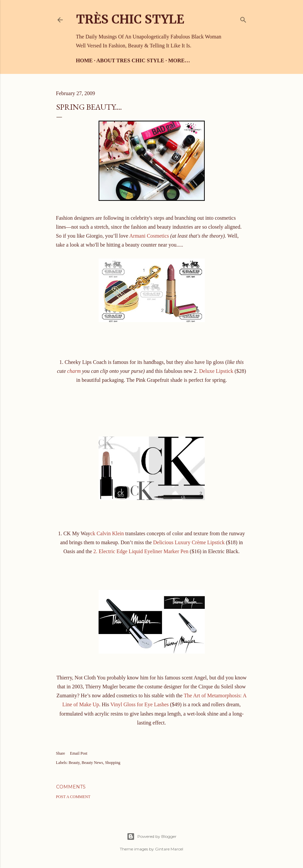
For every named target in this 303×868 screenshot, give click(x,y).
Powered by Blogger (152, 837)
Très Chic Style (130, 19)
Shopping (113, 763)
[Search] (243, 18)
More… (179, 60)
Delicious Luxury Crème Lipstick (189, 542)
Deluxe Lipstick (216, 371)
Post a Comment (73, 797)
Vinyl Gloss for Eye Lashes (139, 704)
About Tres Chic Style (130, 60)
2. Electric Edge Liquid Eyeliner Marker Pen (141, 551)
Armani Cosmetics (149, 236)
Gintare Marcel (169, 849)
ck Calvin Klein (107, 533)
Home (84, 60)
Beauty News (92, 763)
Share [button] (61, 753)
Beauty (74, 763)
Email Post (79, 753)
